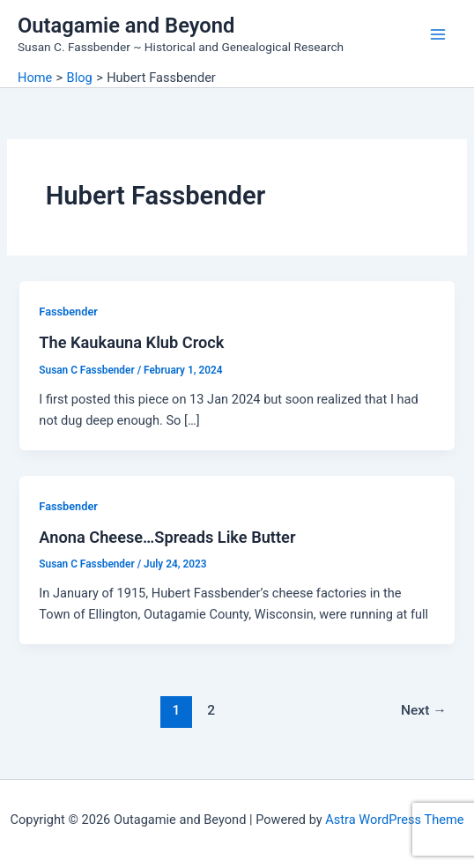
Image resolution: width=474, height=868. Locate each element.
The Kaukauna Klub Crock (131, 342)
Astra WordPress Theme (394, 820)
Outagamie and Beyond (126, 26)
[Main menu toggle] (438, 34)
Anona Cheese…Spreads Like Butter (167, 537)
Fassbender (68, 312)
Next (424, 710)
